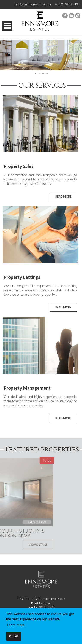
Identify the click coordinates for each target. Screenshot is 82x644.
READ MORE (60, 196)
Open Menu (7, 26)
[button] (78, 55)
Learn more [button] (16, 625)
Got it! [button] (14, 636)
